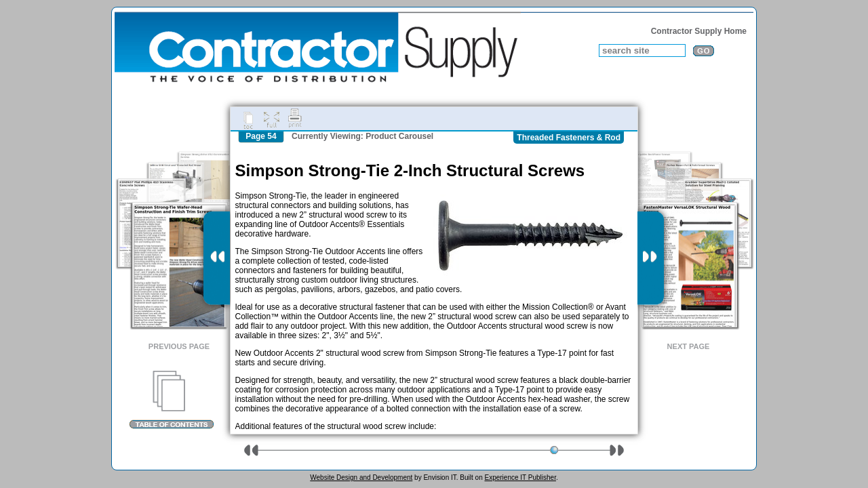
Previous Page (179, 346)
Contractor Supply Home (699, 31)
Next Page (689, 346)
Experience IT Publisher (520, 477)
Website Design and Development (361, 477)
